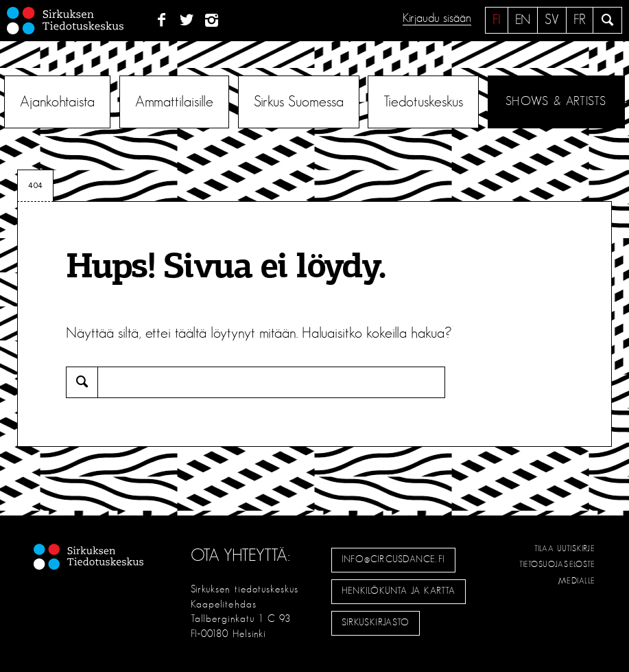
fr (580, 20)
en (523, 20)
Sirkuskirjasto (376, 623)
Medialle (577, 581)
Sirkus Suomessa (299, 102)
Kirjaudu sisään (437, 19)
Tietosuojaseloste (557, 564)
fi (497, 20)
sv (552, 20)
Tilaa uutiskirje (565, 548)
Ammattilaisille (174, 102)
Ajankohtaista (57, 102)
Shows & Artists (556, 102)
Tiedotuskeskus (423, 102)
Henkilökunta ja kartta (399, 591)
